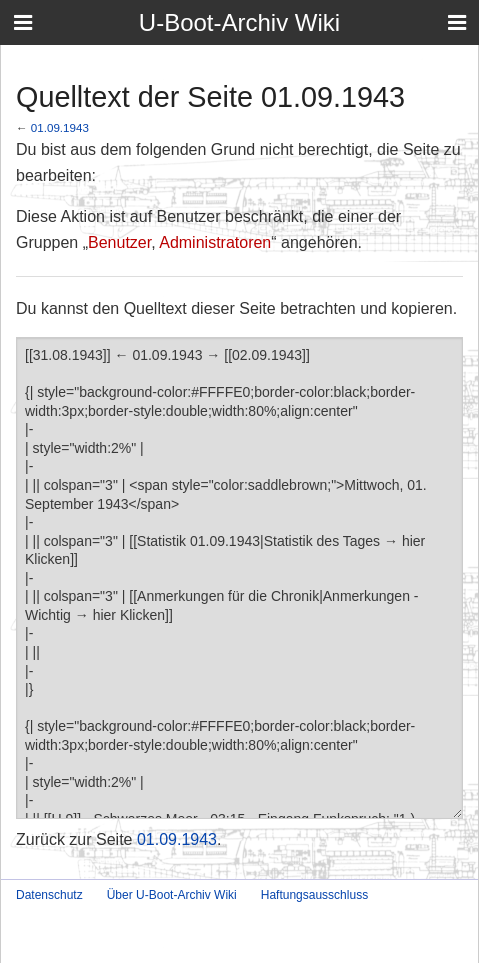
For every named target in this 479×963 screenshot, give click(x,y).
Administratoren (215, 242)
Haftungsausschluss (314, 895)
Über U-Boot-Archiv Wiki (172, 895)
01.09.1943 (60, 127)
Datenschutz (49, 895)
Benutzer (119, 242)
